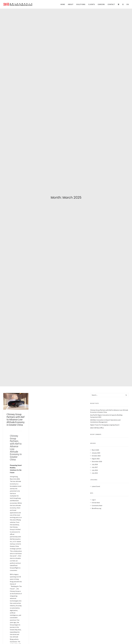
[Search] (109, 146)
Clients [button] (92, 4)
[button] (16, 152)
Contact (111, 4)
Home (63, 4)
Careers (101, 4)
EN (128, 4)
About (71, 4)
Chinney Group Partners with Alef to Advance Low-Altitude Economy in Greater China (16, 170)
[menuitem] (63, 4)
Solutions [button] (81, 4)
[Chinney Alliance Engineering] (18, 4)
